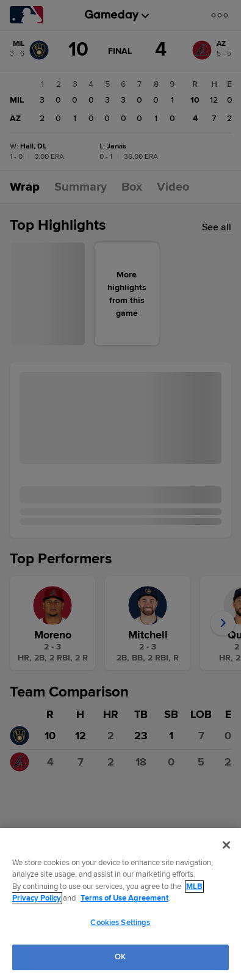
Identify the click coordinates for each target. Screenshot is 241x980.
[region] (120, 904)
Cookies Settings (120, 923)
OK (120, 957)
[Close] (226, 845)
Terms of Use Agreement (124, 898)
